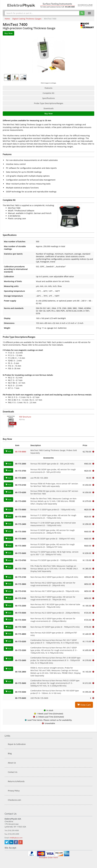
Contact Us (13, 772)
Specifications (48, 98)
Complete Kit (48, 93)
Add (8, 451)
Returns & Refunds (16, 781)
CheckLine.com (14, 800)
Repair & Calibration (17, 744)
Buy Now (48, 114)
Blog (10, 753)
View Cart (84, 705)
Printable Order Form (48, 857)
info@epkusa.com (16, 838)
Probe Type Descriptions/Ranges (49, 103)
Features (48, 88)
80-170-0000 (21, 452)
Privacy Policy (14, 791)
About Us (12, 763)
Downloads (49, 108)
